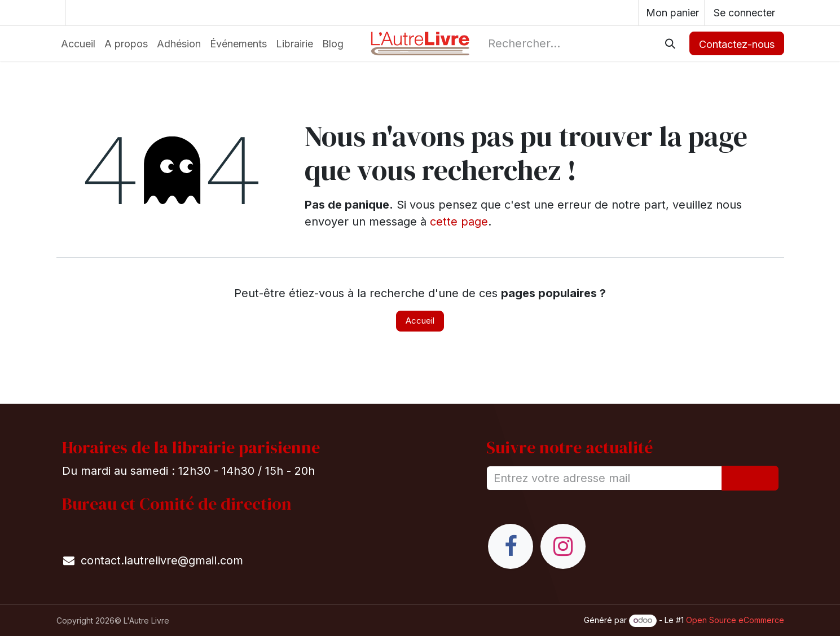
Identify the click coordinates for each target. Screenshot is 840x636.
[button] (750, 478)
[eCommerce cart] (671, 13)
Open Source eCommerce (735, 620)
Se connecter (744, 13)
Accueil (420, 321)
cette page (459, 222)
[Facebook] (511, 546)
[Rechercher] (670, 43)
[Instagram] (563, 546)
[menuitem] (78, 44)
